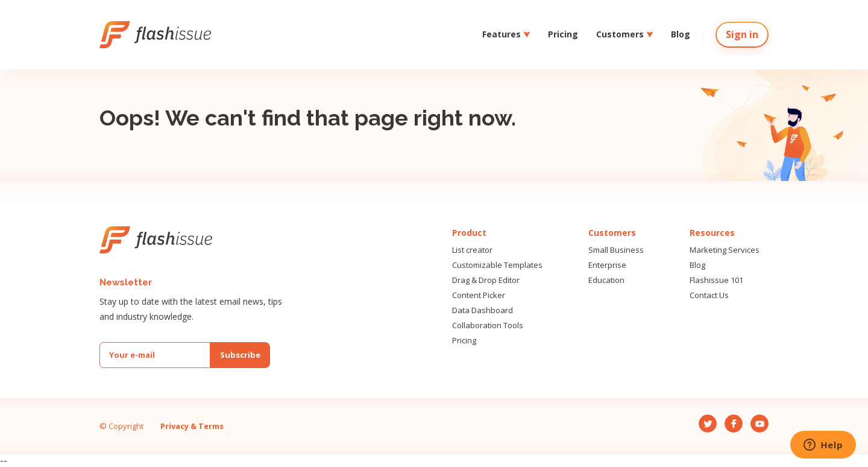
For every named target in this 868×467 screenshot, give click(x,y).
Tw (705, 419)
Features (506, 34)
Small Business (616, 250)
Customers (624, 34)
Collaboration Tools (488, 326)
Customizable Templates (497, 265)
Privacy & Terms (192, 426)
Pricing (563, 34)
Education (606, 280)
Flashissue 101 (716, 280)
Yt (755, 419)
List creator (472, 250)
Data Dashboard (483, 310)
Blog (681, 34)
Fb (729, 419)
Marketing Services (725, 250)
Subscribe (240, 355)
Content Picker (479, 295)
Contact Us (709, 295)
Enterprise (607, 265)
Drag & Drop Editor (486, 280)
